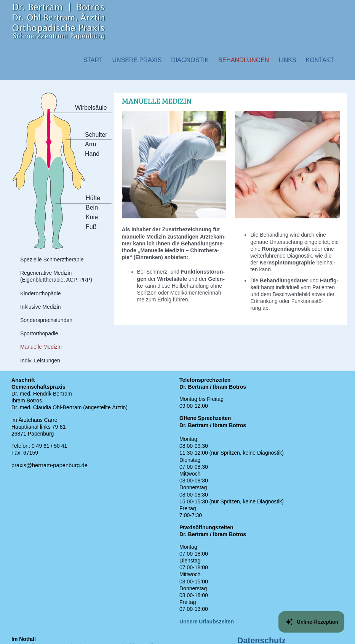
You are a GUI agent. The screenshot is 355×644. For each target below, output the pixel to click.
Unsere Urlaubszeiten (207, 622)
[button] (137, 60)
